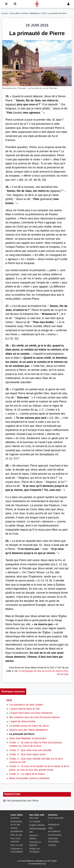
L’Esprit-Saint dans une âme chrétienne (31, 713)
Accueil (4, 13)
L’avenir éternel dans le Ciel (24, 709)
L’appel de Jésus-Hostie (22, 721)
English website (37, 825)
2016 (44, 13)
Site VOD (34, 818)
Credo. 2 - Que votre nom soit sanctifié (30, 750)
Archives (25, 13)
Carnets (52, 845)
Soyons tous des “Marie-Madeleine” (29, 730)
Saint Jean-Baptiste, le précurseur (28, 738)
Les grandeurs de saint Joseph (26, 705)
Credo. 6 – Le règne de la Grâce (27, 774)
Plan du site (16, 835)
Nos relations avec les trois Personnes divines (34, 717)
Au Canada (35, 821)
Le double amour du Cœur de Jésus (29, 726)
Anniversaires (55, 835)
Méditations (35, 13)
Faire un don (17, 845)
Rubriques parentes (13, 692)
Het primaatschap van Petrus (23, 801)
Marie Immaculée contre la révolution (29, 778)
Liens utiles (15, 13)
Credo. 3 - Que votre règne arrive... (28, 754)
